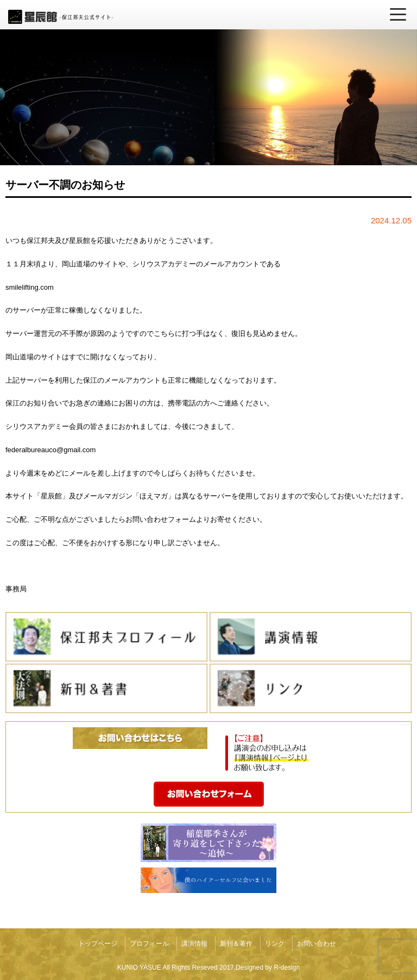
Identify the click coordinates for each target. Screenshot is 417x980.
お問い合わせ (317, 944)
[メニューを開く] (398, 15)
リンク (275, 944)
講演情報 (194, 944)
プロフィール (149, 944)
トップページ (98, 944)
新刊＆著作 (236, 944)
